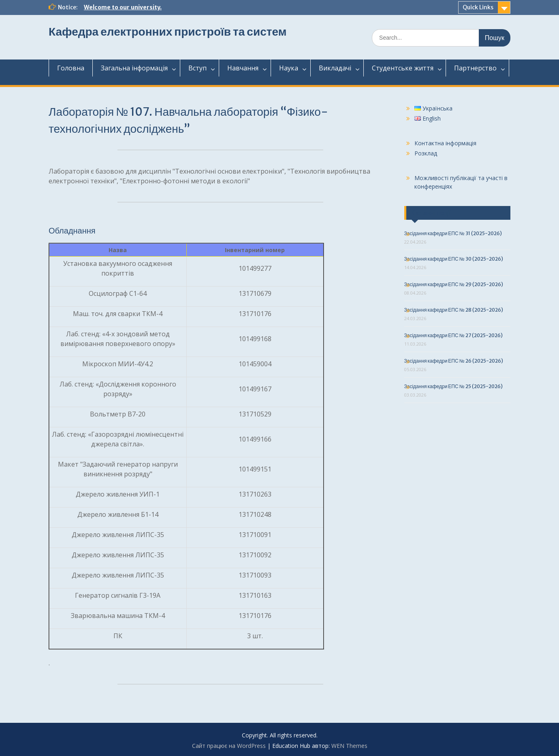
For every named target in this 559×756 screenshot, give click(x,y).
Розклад (426, 153)
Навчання (243, 68)
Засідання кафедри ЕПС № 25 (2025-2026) (453, 386)
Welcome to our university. (123, 7)
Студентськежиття (403, 68)
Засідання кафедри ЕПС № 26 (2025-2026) (454, 361)
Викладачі (335, 68)
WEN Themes (349, 746)
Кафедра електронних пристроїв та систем (167, 32)
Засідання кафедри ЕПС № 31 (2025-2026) (453, 233)
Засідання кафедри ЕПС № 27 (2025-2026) (453, 335)
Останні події (432, 213)
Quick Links (478, 7)
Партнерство (475, 68)
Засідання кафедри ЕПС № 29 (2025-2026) (454, 284)
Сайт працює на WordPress (229, 746)
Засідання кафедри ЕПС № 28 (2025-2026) (454, 310)
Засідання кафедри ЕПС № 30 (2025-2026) (454, 259)
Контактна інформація (445, 143)
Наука (289, 68)
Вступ (197, 68)
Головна (71, 68)
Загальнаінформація (134, 68)
